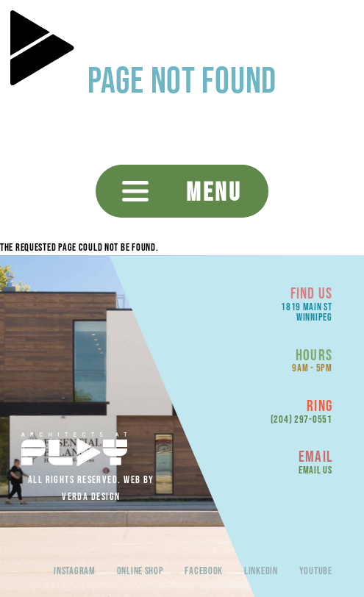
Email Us (315, 470)
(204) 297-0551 (301, 419)
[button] (182, 191)
